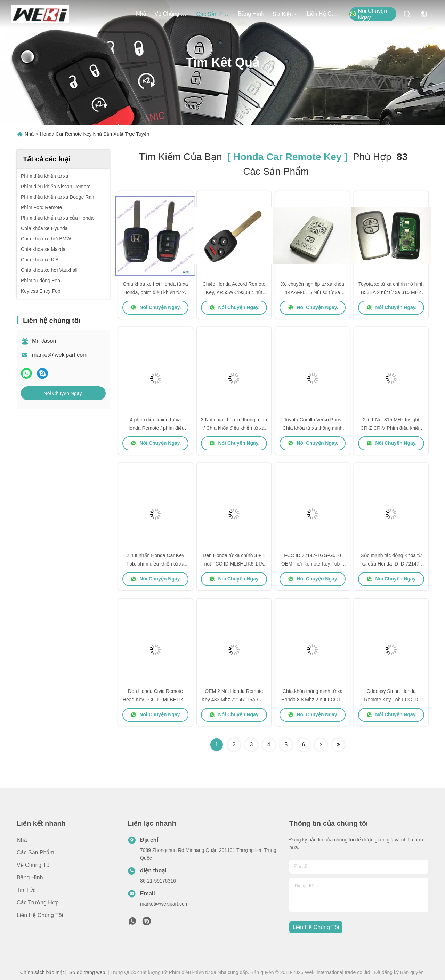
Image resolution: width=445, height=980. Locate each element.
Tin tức (26, 890)
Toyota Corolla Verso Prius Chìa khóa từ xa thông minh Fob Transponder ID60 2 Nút (312, 428)
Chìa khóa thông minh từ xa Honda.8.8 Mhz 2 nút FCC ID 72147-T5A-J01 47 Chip (313, 700)
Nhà (141, 14)
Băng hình (251, 14)
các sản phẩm (213, 14)
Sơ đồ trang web (87, 972)
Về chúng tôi (171, 14)
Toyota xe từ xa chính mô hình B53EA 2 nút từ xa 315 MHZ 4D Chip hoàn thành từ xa (391, 292)
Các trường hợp (38, 903)
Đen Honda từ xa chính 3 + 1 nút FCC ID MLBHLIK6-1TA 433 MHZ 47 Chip (234, 564)
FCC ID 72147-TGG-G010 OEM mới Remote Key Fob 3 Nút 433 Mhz (313, 564)
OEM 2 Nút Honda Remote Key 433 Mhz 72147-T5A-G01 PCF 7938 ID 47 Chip (234, 700)
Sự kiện (285, 14)
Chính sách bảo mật (42, 972)
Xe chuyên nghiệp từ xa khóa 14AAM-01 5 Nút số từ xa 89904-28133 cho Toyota (313, 292)
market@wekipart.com (60, 355)
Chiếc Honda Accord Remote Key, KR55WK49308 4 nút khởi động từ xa (234, 292)
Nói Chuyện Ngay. (368, 14)
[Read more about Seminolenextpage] (321, 745)
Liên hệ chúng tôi (323, 14)
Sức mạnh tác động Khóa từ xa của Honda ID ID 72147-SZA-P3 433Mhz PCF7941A (391, 564)
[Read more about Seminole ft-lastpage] (338, 745)
